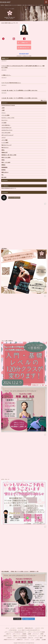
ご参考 (3, 108)
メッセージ (13, 628)
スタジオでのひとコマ (6, 128)
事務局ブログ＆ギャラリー (10, 640)
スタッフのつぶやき (6, 133)
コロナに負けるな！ (6, 125)
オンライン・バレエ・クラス (8, 118)
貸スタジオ (31, 638)
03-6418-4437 (5, 2)
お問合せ (38, 640)
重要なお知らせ (5, 172)
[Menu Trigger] (46, 2)
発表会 (3, 160)
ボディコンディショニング (7, 135)
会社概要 (44, 640)
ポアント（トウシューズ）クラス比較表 (37, 632)
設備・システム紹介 (6, 162)
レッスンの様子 (5, 143)
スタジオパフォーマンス (7, 130)
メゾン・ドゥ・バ (24, 501)
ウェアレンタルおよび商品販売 (20, 638)
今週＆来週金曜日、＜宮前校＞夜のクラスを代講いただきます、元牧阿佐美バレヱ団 (24, 594)
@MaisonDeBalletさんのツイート (9, 188)
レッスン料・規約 (42, 636)
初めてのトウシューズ (6, 145)
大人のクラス (20, 628)
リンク (33, 640)
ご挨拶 (3, 110)
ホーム (7, 628)
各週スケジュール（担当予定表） (20, 636)
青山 (3, 175)
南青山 (3, 150)
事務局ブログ (20, 640)
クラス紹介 (4, 123)
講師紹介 (3, 165)
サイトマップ (36, 634)
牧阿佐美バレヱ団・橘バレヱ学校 (9, 155)
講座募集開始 (4, 167)
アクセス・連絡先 (39, 638)
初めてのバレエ (5, 148)
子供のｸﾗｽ (9, 638)
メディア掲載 (4, 140)
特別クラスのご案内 (6, 157)
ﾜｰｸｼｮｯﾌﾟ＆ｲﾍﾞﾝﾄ (33, 636)
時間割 (42, 634)
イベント (3, 113)
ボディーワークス (17, 634)
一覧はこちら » (43, 101)
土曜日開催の (24, 271)
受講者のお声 (4, 152)
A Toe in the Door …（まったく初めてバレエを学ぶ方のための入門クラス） (25, 630)
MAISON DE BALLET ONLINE (8, 105)
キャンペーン (4, 120)
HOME (3, 23)
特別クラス (9, 634)
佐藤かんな (11, 23)
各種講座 (24, 634)
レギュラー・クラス (40, 628)
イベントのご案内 (5, 115)
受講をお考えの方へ (29, 628)
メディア (3, 138)
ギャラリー (27, 640)
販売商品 (3, 170)
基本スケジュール (8, 636)
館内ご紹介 (4, 177)
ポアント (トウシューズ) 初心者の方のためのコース (16, 632)
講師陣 (6, 23)
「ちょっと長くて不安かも (24, 363)
